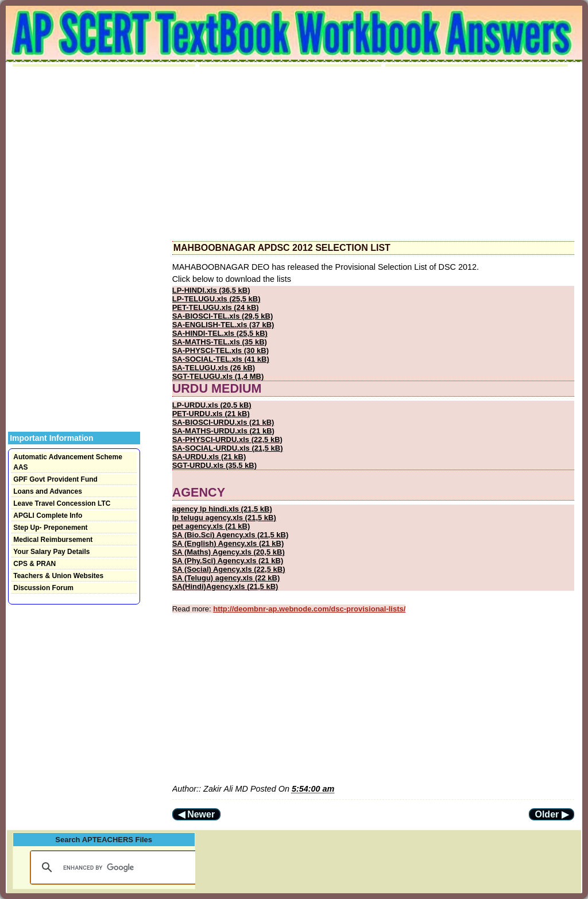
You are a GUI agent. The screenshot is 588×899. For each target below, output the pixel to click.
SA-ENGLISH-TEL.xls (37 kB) (223, 325)
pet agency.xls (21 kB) (211, 526)
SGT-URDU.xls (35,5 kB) (214, 465)
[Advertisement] (373, 154)
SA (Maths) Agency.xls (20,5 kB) (229, 552)
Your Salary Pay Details (51, 552)
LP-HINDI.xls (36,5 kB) (211, 290)
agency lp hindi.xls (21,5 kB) (222, 509)
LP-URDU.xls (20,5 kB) (212, 405)
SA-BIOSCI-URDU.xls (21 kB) (223, 422)
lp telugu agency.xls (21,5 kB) (224, 518)
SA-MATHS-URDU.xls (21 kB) (223, 431)
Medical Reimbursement (53, 540)
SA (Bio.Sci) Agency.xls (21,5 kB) (231, 535)
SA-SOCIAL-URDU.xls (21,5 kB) (228, 448)
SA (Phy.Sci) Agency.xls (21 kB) (228, 561)
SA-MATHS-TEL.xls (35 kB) (220, 342)
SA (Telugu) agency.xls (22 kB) (226, 578)
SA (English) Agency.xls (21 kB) (228, 543)
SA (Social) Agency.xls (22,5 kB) (229, 569)
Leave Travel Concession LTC (62, 503)
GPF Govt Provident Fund (55, 479)
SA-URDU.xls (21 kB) (209, 457)
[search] (113, 867)
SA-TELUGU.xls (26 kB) (214, 368)
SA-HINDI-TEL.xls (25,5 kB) (220, 333)
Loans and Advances (48, 491)
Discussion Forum (43, 588)
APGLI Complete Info (48, 516)
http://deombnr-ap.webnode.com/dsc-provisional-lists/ (309, 609)
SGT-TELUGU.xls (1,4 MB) (218, 376)
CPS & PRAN (34, 564)
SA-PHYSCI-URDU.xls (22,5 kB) (227, 439)
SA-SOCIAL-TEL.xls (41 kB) (221, 359)
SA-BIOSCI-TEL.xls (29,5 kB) (223, 316)
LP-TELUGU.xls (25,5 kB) (216, 299)
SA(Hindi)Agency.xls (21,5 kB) (225, 586)
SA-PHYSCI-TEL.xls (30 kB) (220, 350)
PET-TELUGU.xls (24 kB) (216, 307)
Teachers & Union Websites (58, 576)
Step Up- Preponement (50, 528)
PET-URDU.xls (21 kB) (211, 414)
